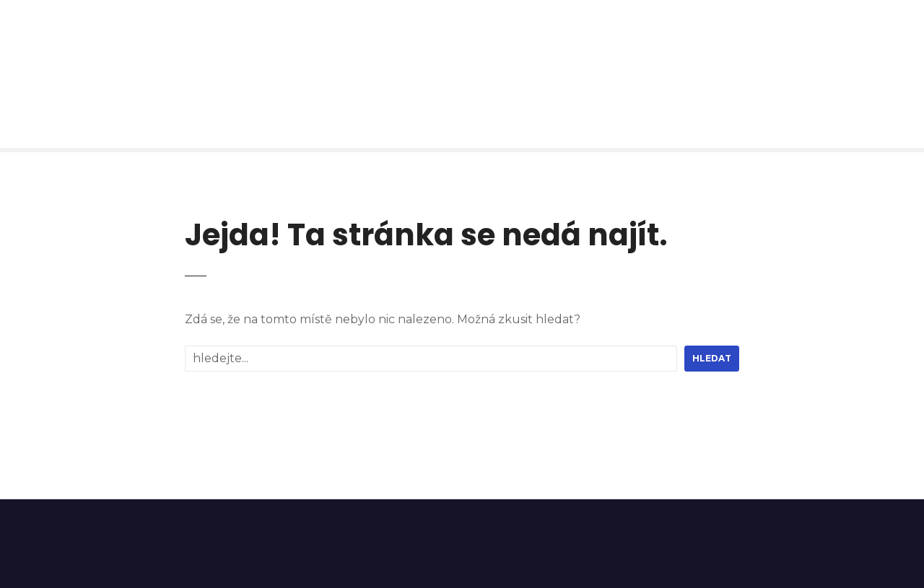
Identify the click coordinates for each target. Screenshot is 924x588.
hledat (712, 358)
